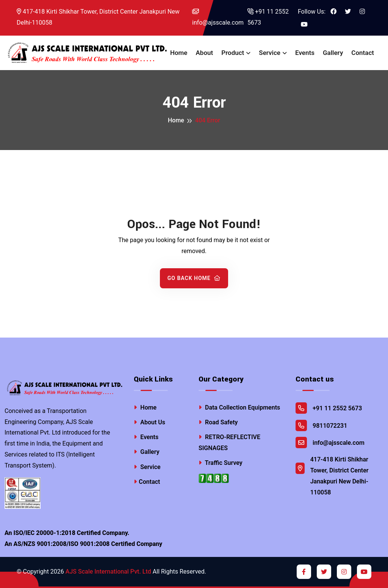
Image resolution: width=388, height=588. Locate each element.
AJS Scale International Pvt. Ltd (108, 572)
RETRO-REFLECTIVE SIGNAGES (229, 443)
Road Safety (218, 422)
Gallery (333, 53)
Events (305, 53)
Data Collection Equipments (239, 407)
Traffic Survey (221, 463)
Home (179, 53)
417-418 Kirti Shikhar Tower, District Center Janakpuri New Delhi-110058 (98, 17)
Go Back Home (194, 278)
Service (270, 53)
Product (233, 53)
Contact (363, 53)
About (205, 53)
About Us (149, 422)
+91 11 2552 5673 (268, 17)
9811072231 (321, 425)
